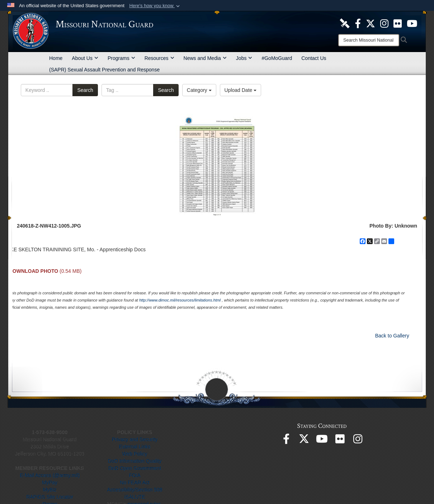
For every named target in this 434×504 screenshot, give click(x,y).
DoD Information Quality (135, 461)
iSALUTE (135, 497)
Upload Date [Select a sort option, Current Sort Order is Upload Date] (241, 90)
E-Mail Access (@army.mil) (50, 475)
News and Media (205, 58)
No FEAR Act (135, 482)
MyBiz (49, 490)
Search (85, 90)
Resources (159, 58)
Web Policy (135, 454)
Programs (121, 58)
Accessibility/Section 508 (135, 490)
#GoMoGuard (277, 58)
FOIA (135, 475)
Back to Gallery (392, 336)
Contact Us (314, 58)
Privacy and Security (135, 439)
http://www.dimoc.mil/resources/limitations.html (180, 300)
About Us (85, 58)
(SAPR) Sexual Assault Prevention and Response (104, 70)
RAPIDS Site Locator (50, 497)
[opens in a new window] (345, 23)
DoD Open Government (135, 468)
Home (56, 58)
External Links (135, 447)
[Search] (369, 40)
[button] (155, 6)
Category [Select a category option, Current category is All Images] (199, 90)
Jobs (244, 58)
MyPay (50, 482)
